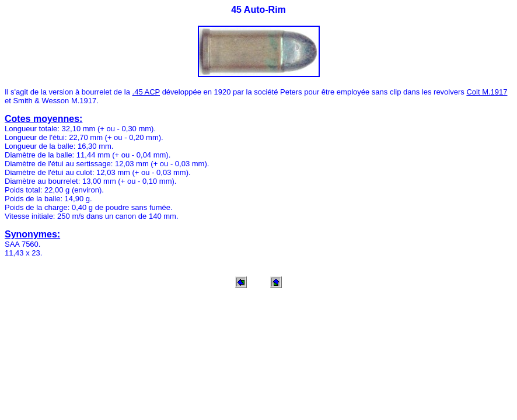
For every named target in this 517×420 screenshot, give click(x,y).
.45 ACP (146, 92)
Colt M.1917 (487, 92)
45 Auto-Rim (258, 10)
